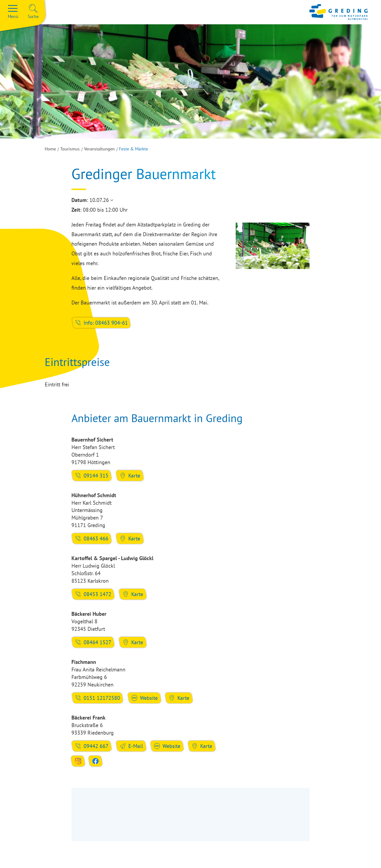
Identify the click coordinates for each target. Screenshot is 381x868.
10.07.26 (99, 200)
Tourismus (70, 149)
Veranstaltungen (99, 149)
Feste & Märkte (134, 149)
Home (50, 149)
